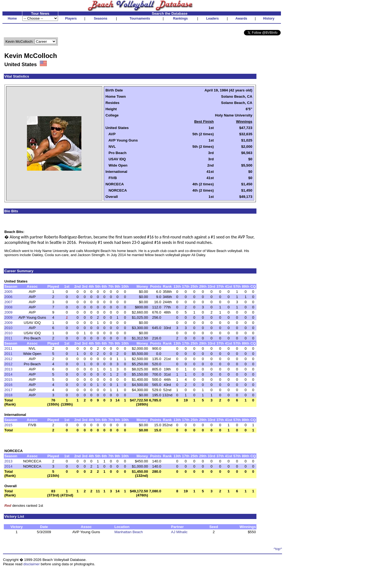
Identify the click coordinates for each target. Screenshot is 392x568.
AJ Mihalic (179, 532)
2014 (8, 374)
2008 (8, 307)
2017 (8, 390)
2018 (8, 395)
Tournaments (140, 19)
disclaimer (32, 564)
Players (71, 19)
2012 (8, 359)
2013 (8, 369)
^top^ (278, 549)
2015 (8, 380)
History (269, 19)
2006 (8, 297)
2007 (8, 302)
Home (12, 19)
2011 (8, 338)
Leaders (212, 19)
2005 (8, 292)
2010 (8, 328)
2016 (8, 385)
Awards (241, 19)
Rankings (180, 19)
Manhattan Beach (128, 532)
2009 (8, 312)
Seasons (101, 19)
